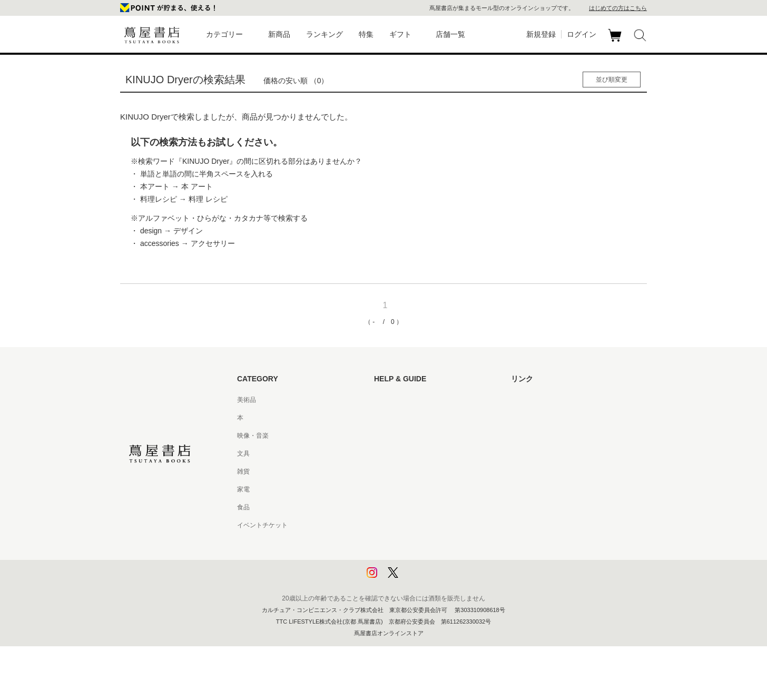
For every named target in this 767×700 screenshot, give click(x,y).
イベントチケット (262, 525)
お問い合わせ (393, 436)
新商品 (279, 34)
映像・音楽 (253, 436)
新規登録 (541, 34)
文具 (243, 453)
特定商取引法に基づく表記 (412, 507)
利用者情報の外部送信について (418, 579)
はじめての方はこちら (618, 8)
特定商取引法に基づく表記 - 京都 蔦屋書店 (435, 525)
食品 (243, 507)
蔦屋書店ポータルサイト (546, 400)
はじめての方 (393, 400)
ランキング (324, 34)
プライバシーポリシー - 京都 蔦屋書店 (428, 561)
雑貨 (243, 471)
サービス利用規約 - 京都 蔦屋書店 (422, 471)
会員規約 (387, 489)
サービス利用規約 (399, 453)
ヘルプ (383, 418)
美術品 (247, 400)
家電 (243, 489)
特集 (366, 34)
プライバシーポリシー (406, 543)
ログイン (582, 34)
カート (616, 42)
